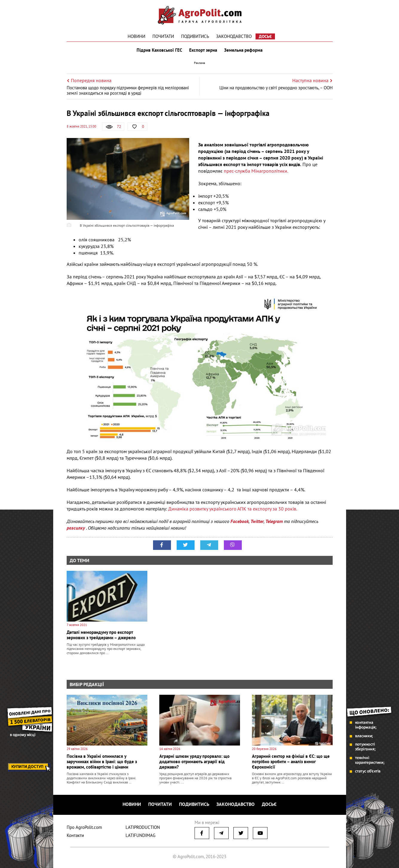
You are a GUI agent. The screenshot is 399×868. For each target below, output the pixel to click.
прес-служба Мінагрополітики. (256, 171)
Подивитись (195, 36)
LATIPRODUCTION (143, 827)
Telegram (274, 521)
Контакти (75, 835)
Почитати (163, 36)
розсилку (76, 528)
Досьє (265, 36)
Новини (136, 36)
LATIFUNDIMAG (140, 835)
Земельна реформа (243, 50)
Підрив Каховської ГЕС (159, 50)
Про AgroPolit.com (84, 827)
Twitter (257, 521)
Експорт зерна (203, 50)
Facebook (240, 521)
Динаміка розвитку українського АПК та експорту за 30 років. (233, 509)
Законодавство (234, 36)
